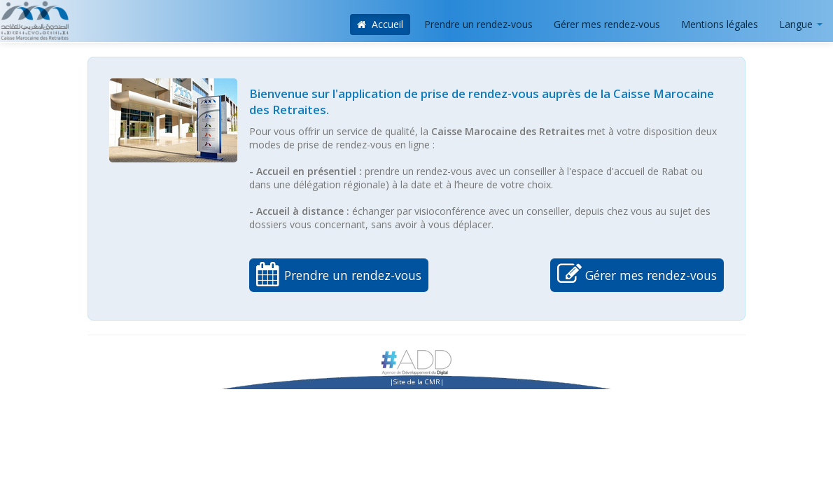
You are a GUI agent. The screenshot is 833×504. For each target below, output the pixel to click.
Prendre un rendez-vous (478, 24)
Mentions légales (720, 24)
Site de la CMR (417, 382)
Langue (801, 24)
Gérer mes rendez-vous (607, 24)
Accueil (380, 24)
